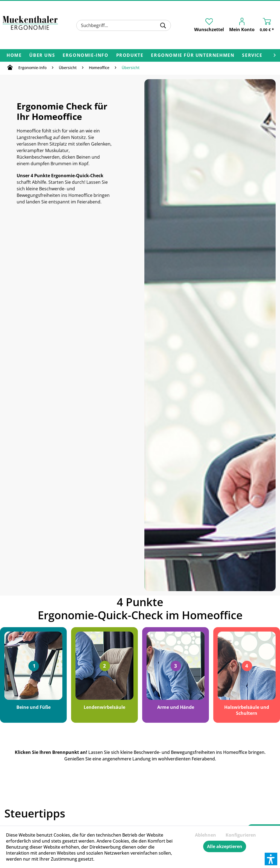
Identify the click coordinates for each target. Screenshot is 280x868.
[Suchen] (163, 25)
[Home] (14, 55)
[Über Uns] (42, 55)
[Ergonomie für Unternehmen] (193, 55)
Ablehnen (205, 835)
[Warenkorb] (268, 26)
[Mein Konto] (243, 26)
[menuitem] (124, 25)
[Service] (252, 55)
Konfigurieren (241, 835)
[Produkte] (130, 55)
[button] (271, 859)
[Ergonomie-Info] (85, 55)
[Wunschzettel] (209, 25)
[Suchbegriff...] (124, 25)
